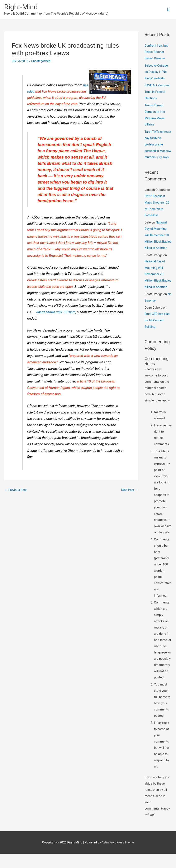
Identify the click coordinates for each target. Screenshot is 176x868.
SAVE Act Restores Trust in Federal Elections (158, 92)
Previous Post (16, 491)
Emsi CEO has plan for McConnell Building (158, 335)
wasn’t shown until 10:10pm (56, 313)
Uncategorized (41, 62)
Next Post (129, 491)
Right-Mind (22, 7)
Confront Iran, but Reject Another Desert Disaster (157, 52)
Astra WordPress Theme (118, 857)
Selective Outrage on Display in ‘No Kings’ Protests (157, 72)
